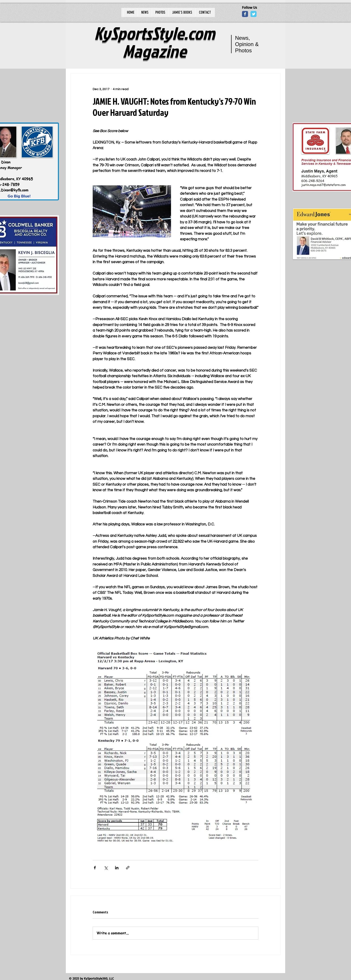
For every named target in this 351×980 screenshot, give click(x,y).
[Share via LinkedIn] (117, 868)
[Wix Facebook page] (245, 14)
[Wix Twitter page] (254, 14)
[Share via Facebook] (95, 868)
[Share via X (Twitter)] (106, 868)
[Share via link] (128, 868)
